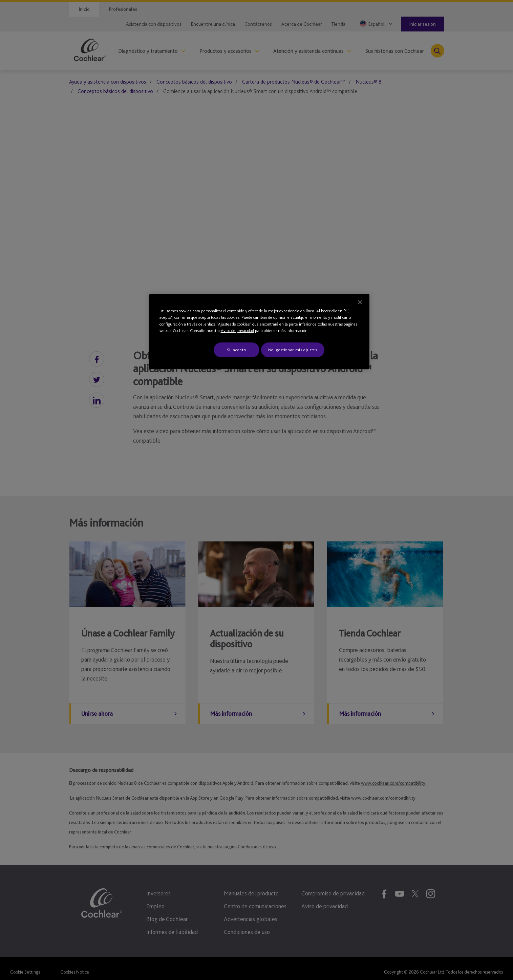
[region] (259, 332)
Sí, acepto (237, 350)
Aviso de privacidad (237, 330)
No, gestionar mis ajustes (293, 350)
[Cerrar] (360, 302)
